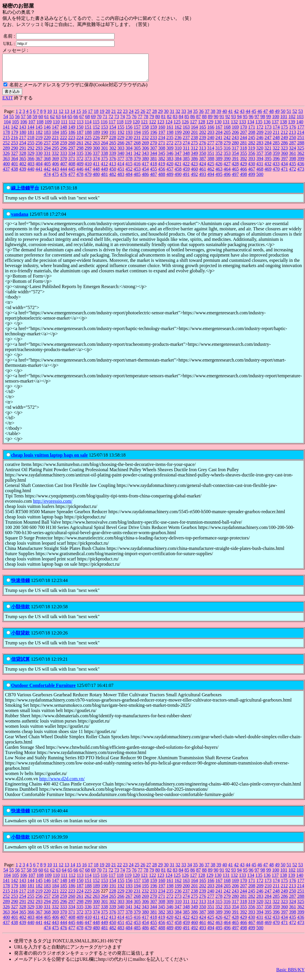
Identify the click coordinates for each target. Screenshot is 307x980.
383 (170, 164)
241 (219, 143)
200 (186, 137)
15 (79, 116)
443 (55, 174)
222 (64, 143)
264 (105, 148)
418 (153, 169)
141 (6, 132)
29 (160, 116)
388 (211, 164)
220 (47, 143)
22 (119, 116)
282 (252, 148)
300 (96, 153)
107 (32, 127)
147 (55, 132)
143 (23, 132)
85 (187, 122)
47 (266, 116)
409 (80, 169)
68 (88, 122)
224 (80, 143)
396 (276, 164)
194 (137, 137)
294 (47, 153)
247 (268, 143)
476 (64, 179)
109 (48, 127)
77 (140, 122)
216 (15, 143)
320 (260, 153)
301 (105, 153)
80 (158, 122)
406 (55, 169)
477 (72, 179)
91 (222, 122)
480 (96, 179)
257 (47, 148)
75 (129, 122)
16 (84, 116)
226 (96, 143)
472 (293, 174)
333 (64, 158)
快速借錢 (20, 586)
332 (55, 158)
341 (129, 158)
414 (121, 169)
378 (129, 164)
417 (145, 169)
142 (15, 132)
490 (178, 179)
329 (31, 158)
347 (178, 158)
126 (185, 127)
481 (105, 179)
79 (152, 122)
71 (105, 122)
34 (190, 116)
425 (211, 169)
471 (285, 174)
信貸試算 (20, 664)
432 (268, 169)
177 (301, 132)
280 (235, 148)
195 (145, 137)
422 (186, 169)
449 (105, 174)
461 (203, 174)
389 (219, 164)
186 (72, 137)
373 (88, 164)
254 (23, 148)
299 (88, 153)
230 (129, 143)
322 (276, 153)
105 (15, 127)
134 (251, 127)
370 (64, 164)
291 (23, 153)
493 (203, 179)
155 (121, 132)
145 (39, 132)
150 (80, 132)
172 (260, 132)
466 (244, 174)
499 (252, 179)
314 (211, 153)
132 (234, 127)
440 (31, 174)
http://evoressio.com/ (53, 506)
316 (227, 153)
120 (136, 127)
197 (162, 137)
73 (117, 122)
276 (203, 148)
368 (47, 164)
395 (268, 164)
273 (178, 148)
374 (96, 164)
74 (123, 122)
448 (96, 174)
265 (113, 148)
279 (227, 148)
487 (154, 179)
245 (252, 143)
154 (113, 132)
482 (113, 179)
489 (170, 179)
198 (170, 137)
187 (80, 137)
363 (6, 164)
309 (170, 153)
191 (113, 137)
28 (155, 116)
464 (227, 174)
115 (96, 127)
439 (23, 174)
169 (235, 132)
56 (18, 122)
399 (301, 164)
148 (64, 132)
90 (216, 122)
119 (128, 127)
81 (164, 122)
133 (242, 127)
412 (104, 169)
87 (199, 122)
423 (194, 169)
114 (88, 127)
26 (143, 116)
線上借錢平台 (25, 193)
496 (227, 179)
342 (137, 158)
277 (211, 148)
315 (219, 153)
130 (218, 127)
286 (285, 148)
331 (47, 158)
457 (170, 174)
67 (82, 122)
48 (271, 116)
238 (195, 143)
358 (268, 158)
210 (268, 137)
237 (186, 143)
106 (24, 127)
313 (202, 153)
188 (88, 137)
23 (125, 116)
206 (235, 137)
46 (260, 116)
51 (289, 116)
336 (88, 158)
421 (178, 169)
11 (55, 116)
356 (252, 158)
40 (225, 116)
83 (175, 122)
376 (113, 164)
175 (285, 132)
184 (55, 137)
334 (72, 158)
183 (47, 137)
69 (93, 122)
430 (252, 169)
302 (113, 153)
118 (120, 127)
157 (137, 132)
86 (193, 122)
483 (121, 179)
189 (96, 137)
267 (129, 148)
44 (248, 116)
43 (242, 116)
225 (88, 143)
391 (235, 164)
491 (186, 179)
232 (145, 143)
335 (80, 158)
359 (276, 158)
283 (260, 148)
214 (301, 137)
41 (230, 116)
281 (244, 148)
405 (47, 169)
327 (15, 158)
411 (96, 169)
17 (90, 116)
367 (39, 164)
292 (31, 153)
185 (64, 137)
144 (31, 132)
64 (64, 122)
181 (31, 137)
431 (260, 169)
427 (227, 169)
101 (284, 122)
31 (172, 116)
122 (152, 127)
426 (219, 169)
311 (186, 153)
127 (193, 127)
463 (219, 174)
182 (39, 137)
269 (145, 148)
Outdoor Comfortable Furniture (43, 691)
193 (129, 137)
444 (64, 174)
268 (137, 148)
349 (195, 158)
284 (268, 148)
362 (301, 158)
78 (146, 122)
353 (227, 158)
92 (228, 122)
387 (203, 164)
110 (56, 127)
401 (15, 169)
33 (184, 116)
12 (61, 116)
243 (235, 143)
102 (292, 122)
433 (276, 169)
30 (166, 116)
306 (145, 153)
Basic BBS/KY (290, 975)
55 (12, 122)
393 (252, 164)
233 (154, 143)
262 (88, 148)
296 (64, 153)
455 (154, 174)
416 (137, 169)
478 (80, 179)
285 (276, 148)
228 (113, 143)
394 (260, 164)
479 (88, 179)
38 (213, 116)
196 (154, 137)
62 (53, 122)
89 (210, 122)
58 (29, 122)
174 (276, 132)
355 (244, 158)
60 (41, 122)
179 (15, 137)
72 (111, 122)
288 (301, 148)
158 (145, 132)
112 (72, 127)
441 (39, 174)
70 (99, 122)
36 (201, 116)
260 (72, 148)
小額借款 (20, 612)
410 (88, 169)
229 (121, 143)
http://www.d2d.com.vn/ (62, 784)
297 (72, 153)
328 (23, 158)
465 (235, 174)
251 (301, 143)
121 (144, 127)
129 (210, 127)
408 (72, 169)
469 (268, 174)
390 (227, 164)
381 (154, 164)
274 (186, 148)
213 (292, 137)
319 (252, 153)
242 (227, 143)
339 (113, 158)
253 (15, 148)
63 (58, 122)
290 (15, 153)
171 (252, 132)
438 (15, 174)
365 (23, 164)
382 (162, 164)
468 (260, 174)
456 (162, 174)
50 (283, 116)
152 (96, 132)
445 (72, 174)
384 (178, 164)
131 (226, 127)
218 (31, 143)
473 (301, 174)
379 (137, 164)
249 (285, 143)
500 (260, 179)
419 (162, 169)
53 (301, 116)
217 (23, 143)
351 (211, 158)
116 (104, 127)
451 (121, 174)
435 (292, 169)
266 (121, 148)
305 (137, 153)
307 (154, 153)
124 (169, 127)
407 (64, 169)
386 (195, 164)
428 (235, 169)
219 (39, 143)
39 (219, 116)
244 (244, 143)
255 (31, 148)
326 (6, 158)
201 (195, 137)
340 (121, 158)
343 (145, 158)
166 (211, 132)
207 (244, 137)
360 (285, 158)
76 (134, 122)
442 (47, 174)
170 (244, 132)
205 (227, 137)
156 (129, 132)
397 (285, 164)
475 (55, 179)
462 (211, 174)
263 (96, 148)
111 (64, 127)
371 (72, 164)
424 (202, 169)
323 (284, 153)
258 (55, 148)
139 (292, 127)
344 (154, 158)
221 (55, 143)
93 (234, 122)
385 (186, 164)
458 (178, 174)
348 (186, 158)
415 (129, 169)
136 (267, 127)
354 (235, 158)
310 (178, 153)
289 (6, 153)
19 (102, 116)
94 (240, 122)
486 (145, 179)
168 (227, 132)
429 (243, 169)
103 (300, 122)
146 (47, 132)
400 (6, 169)
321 (268, 153)
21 (114, 116)
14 (73, 116)
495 (219, 179)
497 (235, 179)
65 (70, 122)
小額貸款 (20, 638)
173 (268, 132)
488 (162, 179)
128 (202, 127)
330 (39, 158)
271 (162, 148)
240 (211, 143)
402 (23, 169)
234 (162, 143)
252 (6, 148)
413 (112, 169)
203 (211, 137)
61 (47, 122)
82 (169, 122)
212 (284, 137)
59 (35, 122)
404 (39, 169)
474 (47, 179)
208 (252, 137)
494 (211, 179)
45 (254, 116)
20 (108, 116)
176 (293, 132)
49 (277, 116)
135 (259, 127)
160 (162, 132)
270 (154, 148)
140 (300, 127)
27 (149, 116)
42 (236, 116)
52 (295, 116)
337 (96, 158)
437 (6, 174)
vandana (20, 219)
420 (170, 169)
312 (194, 153)
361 (293, 158)
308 (162, 153)
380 (145, 164)
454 (145, 174)
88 (204, 122)
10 (50, 116)
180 (23, 137)
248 (276, 143)
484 (129, 179)
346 (170, 158)
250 (293, 143)
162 (178, 132)
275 (195, 148)
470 (276, 174)
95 (245, 122)
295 (55, 153)
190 (105, 137)
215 (6, 143)
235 (170, 143)
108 (40, 127)
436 (301, 169)
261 (80, 148)
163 (186, 132)
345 (162, 158)
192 (121, 137)
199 (178, 137)
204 (219, 137)
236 (178, 143)
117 (112, 127)
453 (137, 174)
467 (252, 174)
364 (15, 164)
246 (260, 143)
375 (105, 164)
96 (251, 122)
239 (203, 143)
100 (276, 122)
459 (186, 174)
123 (161, 127)
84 (181, 122)
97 (257, 122)
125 (177, 127)
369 (55, 164)
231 (137, 143)
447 (88, 174)
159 (154, 132)
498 (244, 179)
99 (269, 122)
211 (276, 137)
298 (80, 153)
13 (67, 116)
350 (203, 158)
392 (244, 164)
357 (260, 158)
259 (64, 148)
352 (219, 158)
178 (6, 137)
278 (219, 148)
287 (293, 148)
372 (80, 164)
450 (113, 174)
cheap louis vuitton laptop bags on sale (49, 460)
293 (39, 153)
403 (31, 169)
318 (243, 153)
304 (129, 153)
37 (207, 116)
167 (219, 132)
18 (96, 116)
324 (292, 153)
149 (72, 132)
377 (121, 164)
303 (121, 153)
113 (80, 127)
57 (23, 122)
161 (170, 132)
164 (195, 132)
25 (137, 116)
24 (131, 116)
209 (260, 137)
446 (80, 174)
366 (31, 164)
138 (283, 127)
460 (195, 174)
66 (76, 122)
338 (105, 158)
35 (195, 116)
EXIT (8, 103)
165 (203, 132)
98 (263, 122)
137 (275, 127)
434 (284, 169)
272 (170, 148)
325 (301, 153)
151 (88, 132)
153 (105, 132)
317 (235, 153)
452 (129, 174)
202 (203, 137)
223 (72, 143)
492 (195, 179)
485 (137, 179)
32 (178, 116)
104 (7, 127)
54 (6, 122)
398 (293, 164)
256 (39, 148)
